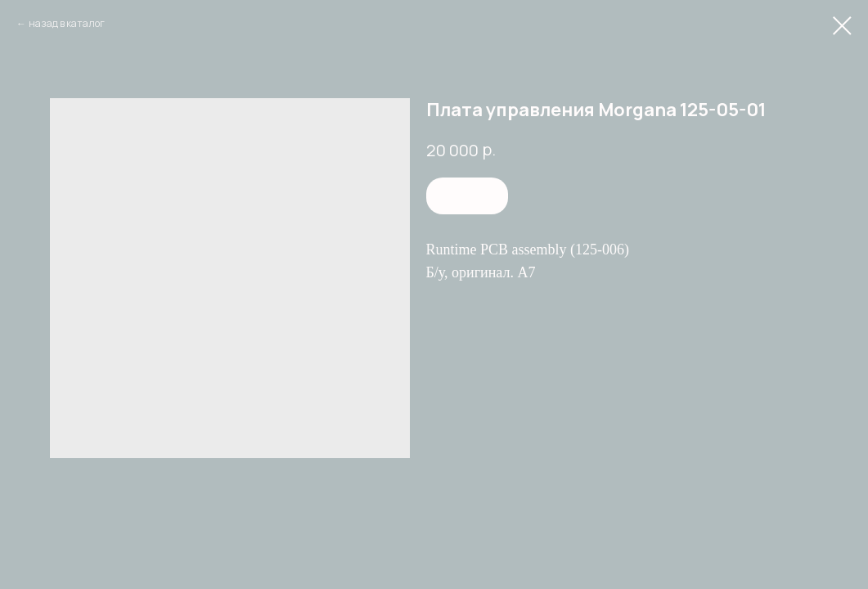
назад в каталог (67, 23)
